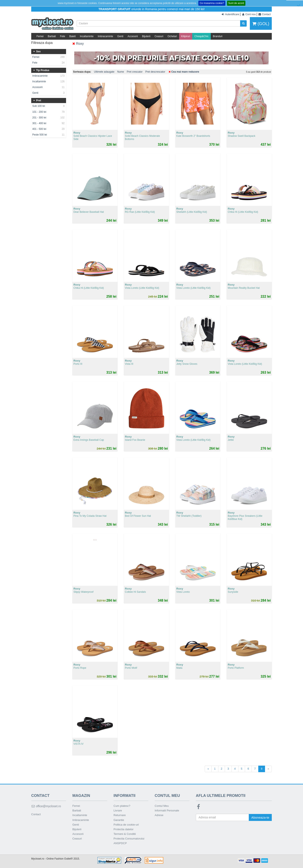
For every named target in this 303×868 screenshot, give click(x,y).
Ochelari (172, 36)
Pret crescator (135, 72)
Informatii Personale (167, 810)
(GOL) (261, 24)
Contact (36, 814)
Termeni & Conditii (125, 834)
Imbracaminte (105, 36)
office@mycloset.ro (46, 806)
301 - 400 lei (49, 123)
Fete (62, 36)
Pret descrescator (155, 72)
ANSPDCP (120, 843)
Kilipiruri (186, 36)
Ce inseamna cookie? (212, 3)
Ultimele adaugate (104, 72)
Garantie (119, 820)
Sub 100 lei (49, 106)
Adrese (159, 815)
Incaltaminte (87, 36)
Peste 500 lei (49, 135)
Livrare (118, 810)
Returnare (120, 815)
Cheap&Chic (201, 36)
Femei (40, 36)
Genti (120, 36)
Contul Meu (162, 806)
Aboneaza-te (260, 817)
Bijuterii (146, 36)
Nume (120, 72)
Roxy (78, 44)
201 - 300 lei (49, 118)
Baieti (72, 36)
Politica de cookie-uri (126, 825)
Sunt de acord (236, 3)
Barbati (52, 36)
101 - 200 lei (49, 112)
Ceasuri (159, 36)
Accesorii (133, 36)
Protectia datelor (124, 829)
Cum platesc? (122, 806)
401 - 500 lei (49, 129)
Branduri (218, 36)
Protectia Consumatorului (129, 839)
